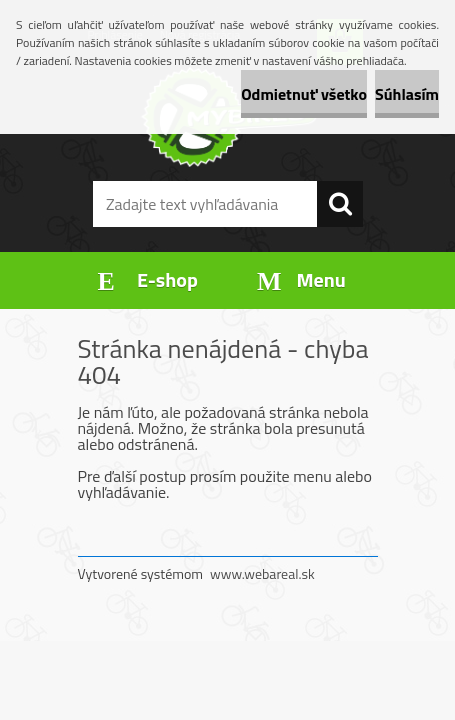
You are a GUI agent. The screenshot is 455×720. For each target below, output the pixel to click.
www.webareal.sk (262, 573)
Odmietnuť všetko (304, 94)
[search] (340, 204)
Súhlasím (407, 94)
